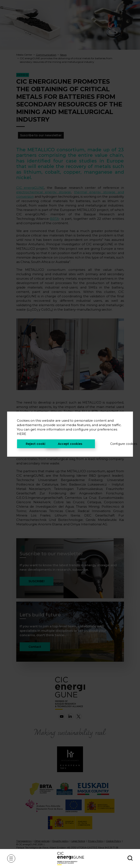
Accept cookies (70, 444)
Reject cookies (37, 444)
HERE (22, 434)
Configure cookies (117, 444)
